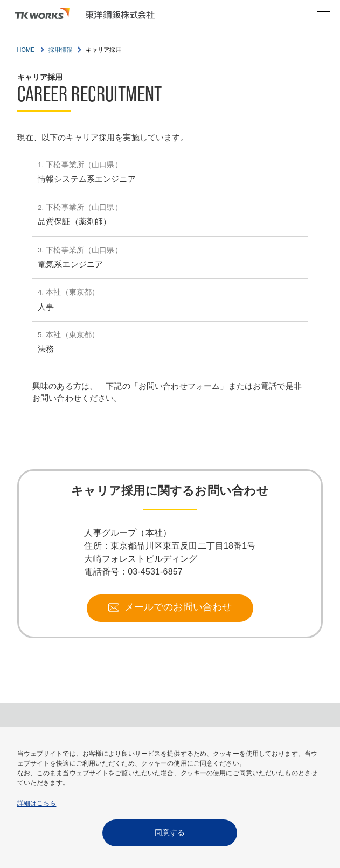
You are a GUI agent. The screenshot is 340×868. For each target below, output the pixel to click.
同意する (170, 832)
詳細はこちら (37, 803)
